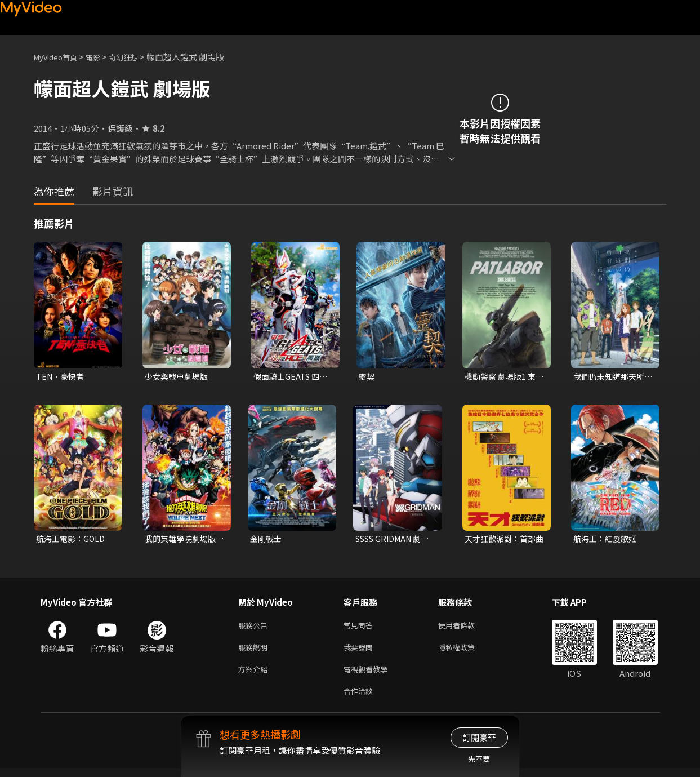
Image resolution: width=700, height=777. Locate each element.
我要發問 (360, 652)
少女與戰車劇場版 (179, 377)
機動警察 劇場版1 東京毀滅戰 (502, 377)
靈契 (367, 377)
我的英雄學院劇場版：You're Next (179, 540)
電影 (102, 57)
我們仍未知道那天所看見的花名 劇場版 (611, 377)
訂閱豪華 (479, 737)
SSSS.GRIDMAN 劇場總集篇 (392, 540)
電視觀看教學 (369, 675)
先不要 (479, 759)
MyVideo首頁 (59, 57)
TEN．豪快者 (62, 377)
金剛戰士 (267, 540)
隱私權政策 (466, 652)
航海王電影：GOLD (73, 540)
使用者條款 (466, 628)
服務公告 (255, 628)
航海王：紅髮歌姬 (607, 540)
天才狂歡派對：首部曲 (503, 540)
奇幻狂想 (136, 57)
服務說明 (255, 652)
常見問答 (360, 628)
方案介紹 (255, 675)
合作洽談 (360, 699)
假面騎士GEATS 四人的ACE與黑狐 (293, 377)
